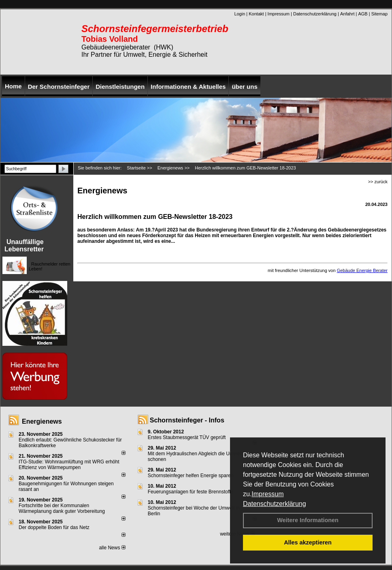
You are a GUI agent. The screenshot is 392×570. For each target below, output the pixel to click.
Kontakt (256, 14)
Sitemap (379, 14)
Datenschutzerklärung (275, 504)
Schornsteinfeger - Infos (187, 420)
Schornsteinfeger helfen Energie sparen (191, 476)
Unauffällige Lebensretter (24, 245)
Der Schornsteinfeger (59, 87)
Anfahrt (347, 14)
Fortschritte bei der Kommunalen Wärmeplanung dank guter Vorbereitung (62, 508)
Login (240, 14)
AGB (363, 14)
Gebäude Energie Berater (362, 270)
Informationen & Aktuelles (188, 87)
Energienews (42, 421)
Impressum (267, 494)
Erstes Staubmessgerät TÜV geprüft (187, 437)
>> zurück (378, 182)
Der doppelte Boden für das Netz (54, 527)
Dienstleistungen (120, 87)
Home (13, 86)
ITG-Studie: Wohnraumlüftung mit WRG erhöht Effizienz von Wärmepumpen (69, 465)
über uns (244, 87)
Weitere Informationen (308, 520)
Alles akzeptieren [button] (308, 542)
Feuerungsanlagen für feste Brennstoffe (191, 492)
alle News (112, 548)
